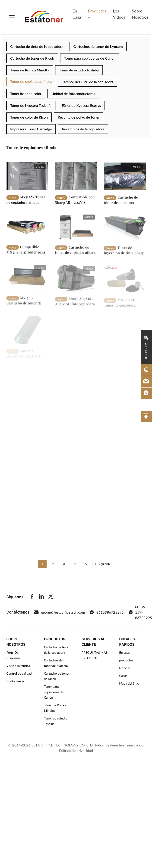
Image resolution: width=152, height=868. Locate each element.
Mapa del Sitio (129, 683)
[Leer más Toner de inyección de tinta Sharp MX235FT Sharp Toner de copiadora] (125, 231)
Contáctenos (15, 681)
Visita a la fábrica (18, 666)
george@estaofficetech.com (60, 612)
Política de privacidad (76, 750)
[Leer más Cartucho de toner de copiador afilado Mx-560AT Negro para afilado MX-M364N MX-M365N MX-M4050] (76, 230)
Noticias (125, 668)
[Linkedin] (41, 597)
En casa (77, 14)
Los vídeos (119, 14)
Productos (97, 11)
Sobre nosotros (140, 14)
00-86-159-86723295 (140, 612)
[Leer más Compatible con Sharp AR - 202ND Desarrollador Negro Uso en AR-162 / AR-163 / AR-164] (76, 177)
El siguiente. (103, 564)
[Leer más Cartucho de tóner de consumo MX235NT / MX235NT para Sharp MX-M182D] (125, 178)
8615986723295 (107, 612)
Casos (123, 676)
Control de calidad (19, 673)
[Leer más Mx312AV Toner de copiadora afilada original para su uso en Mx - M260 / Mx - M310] (27, 177)
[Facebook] (32, 597)
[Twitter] (51, 597)
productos (126, 660)
